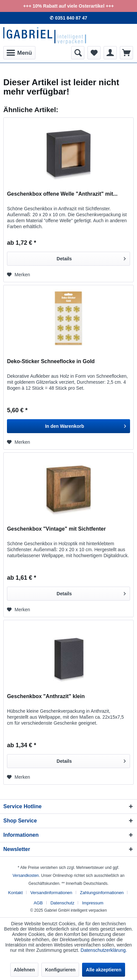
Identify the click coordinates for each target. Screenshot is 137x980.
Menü (19, 52)
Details (91, 257)
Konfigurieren (60, 970)
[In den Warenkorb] (68, 426)
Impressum (93, 903)
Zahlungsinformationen (102, 893)
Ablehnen (24, 970)
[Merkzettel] (94, 53)
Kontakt (16, 893)
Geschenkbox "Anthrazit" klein (46, 696)
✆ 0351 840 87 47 (68, 18)
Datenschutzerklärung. (104, 950)
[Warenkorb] (126, 53)
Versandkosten (26, 876)
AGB (38, 903)
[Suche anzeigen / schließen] (78, 53)
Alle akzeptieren (104, 970)
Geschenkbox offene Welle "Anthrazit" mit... (62, 194)
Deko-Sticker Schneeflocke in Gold (51, 361)
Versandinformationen (51, 893)
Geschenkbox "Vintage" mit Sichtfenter (56, 529)
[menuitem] (19, 53)
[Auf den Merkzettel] (19, 275)
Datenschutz (62, 903)
